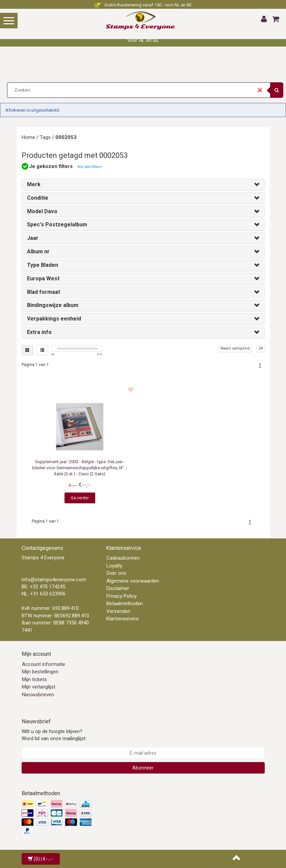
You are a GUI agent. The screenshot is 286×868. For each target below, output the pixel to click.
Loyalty (114, 566)
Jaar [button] (33, 238)
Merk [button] (34, 184)
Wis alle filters (89, 167)
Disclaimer (118, 588)
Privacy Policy (122, 596)
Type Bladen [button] (43, 265)
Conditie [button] (38, 198)
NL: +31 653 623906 (44, 594)
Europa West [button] (43, 278)
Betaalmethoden (125, 604)
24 (261, 348)
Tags (45, 137)
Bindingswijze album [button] (53, 305)
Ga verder (80, 498)
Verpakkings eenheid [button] (54, 319)
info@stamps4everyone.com (54, 580)
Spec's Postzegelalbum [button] (57, 225)
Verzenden (118, 611)
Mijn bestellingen (40, 672)
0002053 (66, 137)
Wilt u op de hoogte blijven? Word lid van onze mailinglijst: (54, 735)
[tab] (143, 185)
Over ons (116, 573)
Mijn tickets (34, 679)
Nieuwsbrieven (38, 695)
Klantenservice (123, 619)
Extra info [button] (39, 332)
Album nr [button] (38, 251)
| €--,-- (41, 859)
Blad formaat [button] (44, 292)
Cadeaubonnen (123, 558)
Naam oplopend (235, 348)
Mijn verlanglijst (39, 687)
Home (28, 137)
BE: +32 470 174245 (43, 587)
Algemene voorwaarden (133, 581)
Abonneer (143, 768)
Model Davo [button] (42, 211)
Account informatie (44, 664)
